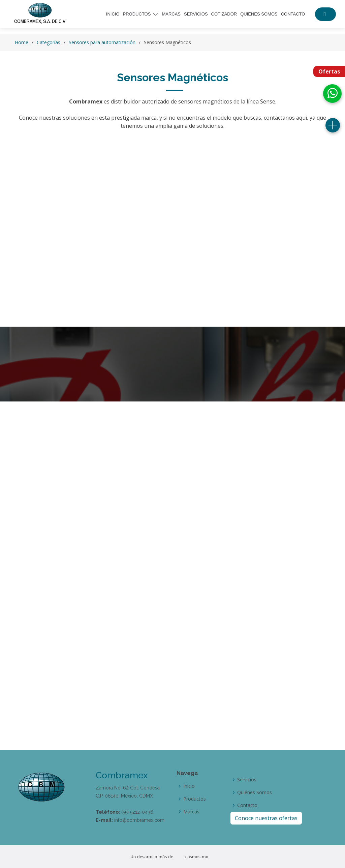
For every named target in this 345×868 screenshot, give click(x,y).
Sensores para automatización (102, 42)
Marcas (171, 14)
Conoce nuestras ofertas (266, 818)
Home (22, 42)
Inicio (113, 14)
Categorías (49, 42)
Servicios (196, 14)
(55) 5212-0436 (137, 812)
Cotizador (224, 14)
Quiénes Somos (255, 792)
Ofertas (329, 71)
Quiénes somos (259, 14)
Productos (195, 799)
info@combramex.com (139, 820)
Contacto (293, 14)
